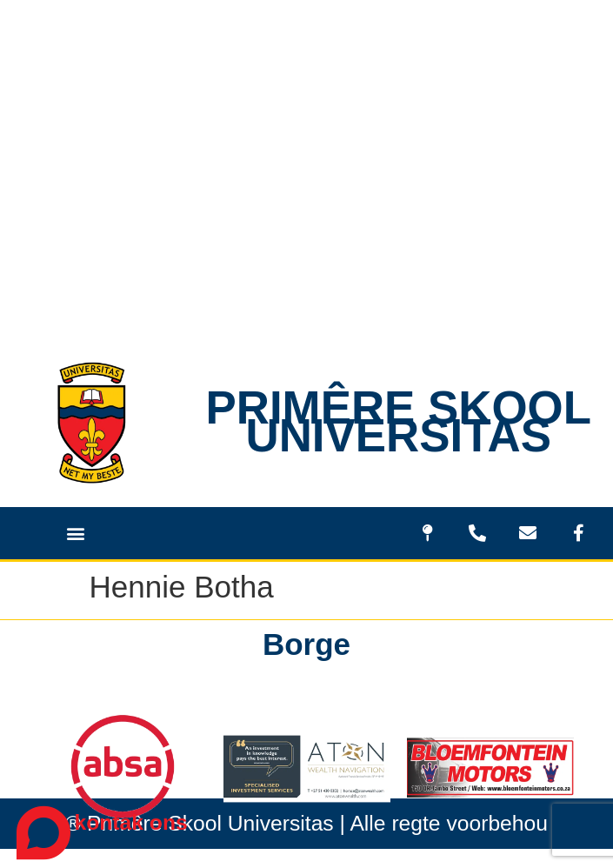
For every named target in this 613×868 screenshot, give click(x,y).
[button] (75, 534)
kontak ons (131, 822)
